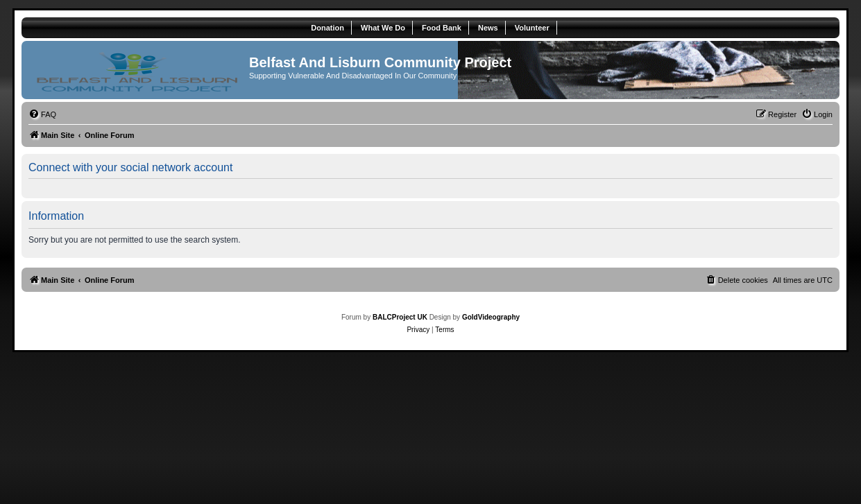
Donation (327, 28)
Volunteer (532, 28)
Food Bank (442, 28)
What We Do (383, 28)
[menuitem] (42, 114)
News (488, 28)
